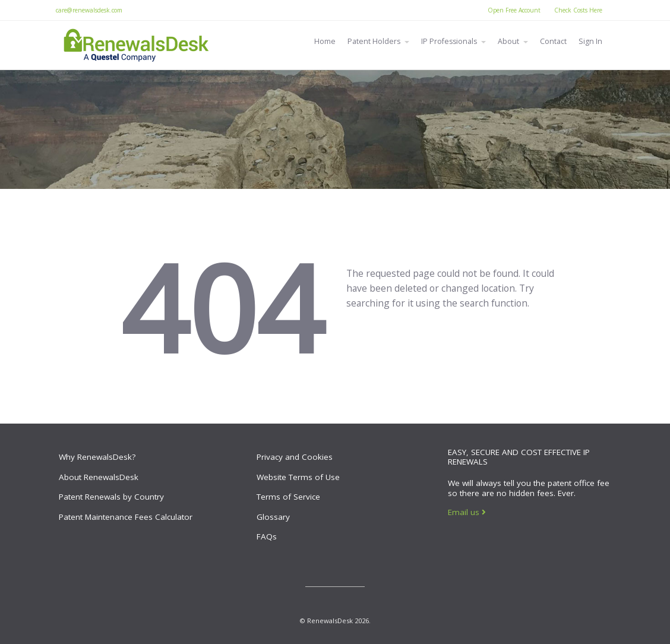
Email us (467, 512)
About (508, 41)
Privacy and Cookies (295, 457)
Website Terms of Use (298, 477)
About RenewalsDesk (99, 477)
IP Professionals (449, 41)
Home (325, 41)
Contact (553, 41)
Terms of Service (288, 497)
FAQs (267, 536)
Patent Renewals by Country (111, 497)
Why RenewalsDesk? (97, 457)
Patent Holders (374, 41)
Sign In (590, 41)
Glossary (273, 517)
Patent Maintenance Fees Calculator (126, 517)
